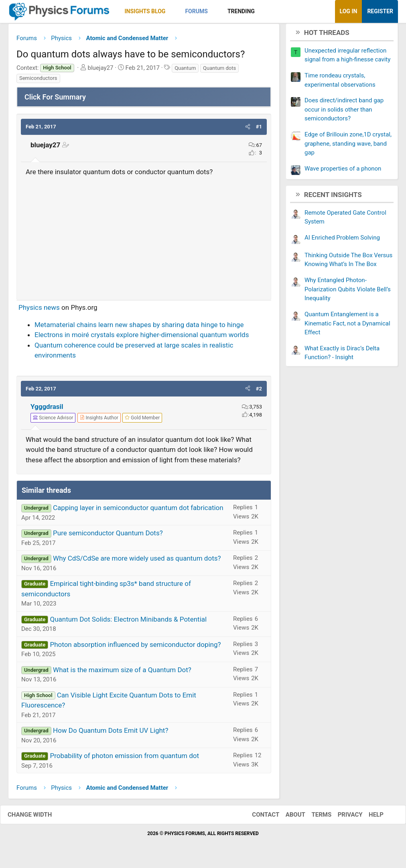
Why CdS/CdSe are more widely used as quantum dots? (137, 561)
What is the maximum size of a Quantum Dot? (122, 673)
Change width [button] (38, 817)
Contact (258, 817)
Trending (241, 11)
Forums (196, 11)
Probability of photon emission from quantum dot (124, 759)
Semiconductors (38, 81)
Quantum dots (219, 71)
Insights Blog (145, 11)
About (287, 817)
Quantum (185, 71)
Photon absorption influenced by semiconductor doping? (135, 647)
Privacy (342, 817)
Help (368, 817)
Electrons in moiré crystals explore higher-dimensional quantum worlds (142, 338)
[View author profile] (99, 421)
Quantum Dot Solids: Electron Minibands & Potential (128, 622)
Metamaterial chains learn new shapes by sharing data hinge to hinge (139, 327)
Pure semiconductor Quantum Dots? (108, 536)
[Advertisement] (144, 238)
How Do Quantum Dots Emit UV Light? (111, 734)
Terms (313, 817)
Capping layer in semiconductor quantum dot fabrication (138, 511)
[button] (172, 11)
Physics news (39, 311)
